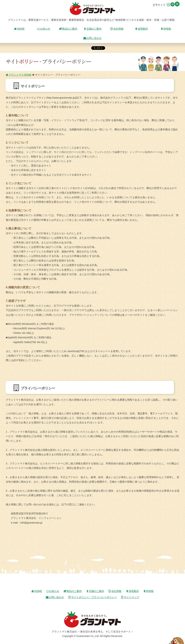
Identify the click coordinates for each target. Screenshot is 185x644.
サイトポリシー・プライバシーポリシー (92, 597)
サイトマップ (130, 597)
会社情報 (117, 29)
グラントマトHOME (19, 75)
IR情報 (166, 29)
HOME (19, 29)
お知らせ (44, 29)
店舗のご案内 (92, 29)
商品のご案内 (68, 29)
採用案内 (141, 29)
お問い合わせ (92, 38)
